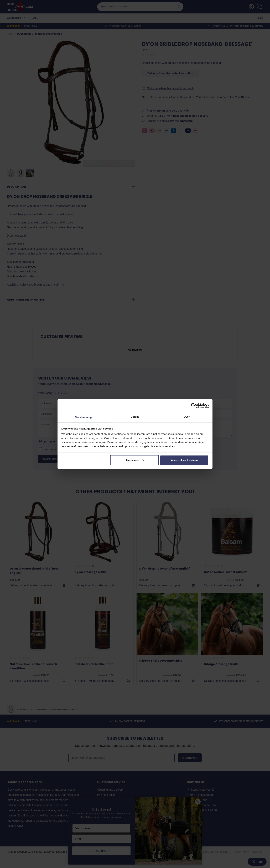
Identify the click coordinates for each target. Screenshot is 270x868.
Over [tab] (187, 417)
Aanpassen (135, 460)
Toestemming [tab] (83, 417)
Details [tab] (135, 417)
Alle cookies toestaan (184, 460)
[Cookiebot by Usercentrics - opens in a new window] (194, 405)
